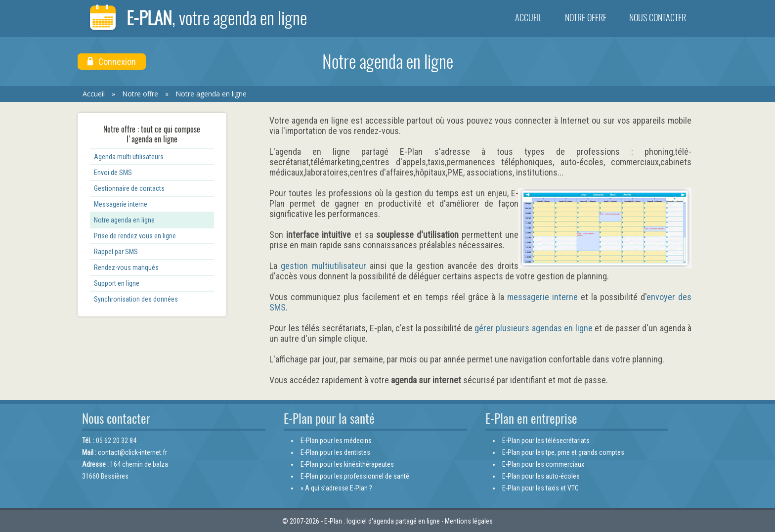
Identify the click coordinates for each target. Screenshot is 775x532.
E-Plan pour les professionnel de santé (355, 476)
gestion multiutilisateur (323, 266)
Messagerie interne (121, 204)
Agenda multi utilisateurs (129, 157)
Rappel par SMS (116, 252)
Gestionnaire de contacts (129, 188)
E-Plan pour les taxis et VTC (540, 488)
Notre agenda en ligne (211, 94)
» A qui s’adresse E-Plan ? (336, 488)
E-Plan (197, 19)
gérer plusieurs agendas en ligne (534, 328)
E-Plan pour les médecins (336, 441)
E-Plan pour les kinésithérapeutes (347, 464)
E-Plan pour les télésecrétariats (546, 441)
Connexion (112, 62)
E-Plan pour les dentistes (335, 452)
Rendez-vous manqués (126, 267)
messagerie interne (542, 297)
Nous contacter (658, 18)
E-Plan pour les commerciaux (543, 464)
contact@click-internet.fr (132, 452)
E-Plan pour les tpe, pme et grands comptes (563, 452)
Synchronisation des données (136, 299)
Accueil (529, 18)
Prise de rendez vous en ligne (135, 236)
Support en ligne (117, 283)
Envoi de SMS (113, 173)
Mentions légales (469, 521)
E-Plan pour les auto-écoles (541, 476)
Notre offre (586, 18)
